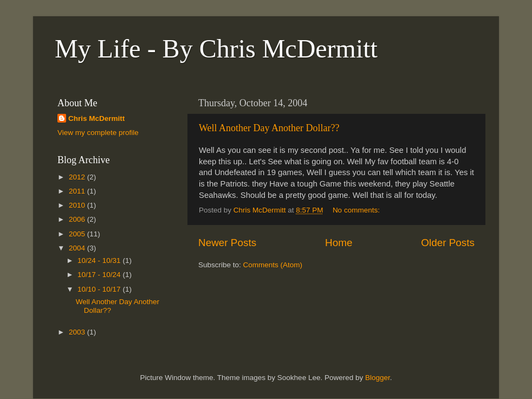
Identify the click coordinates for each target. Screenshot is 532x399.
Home (339, 243)
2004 (78, 248)
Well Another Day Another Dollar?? (269, 128)
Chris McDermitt (96, 118)
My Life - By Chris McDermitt (216, 49)
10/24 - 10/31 (100, 260)
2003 (78, 332)
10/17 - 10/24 (100, 275)
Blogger (378, 378)
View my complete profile (98, 133)
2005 (78, 234)
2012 (78, 177)
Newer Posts (227, 243)
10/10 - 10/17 (100, 289)
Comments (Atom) (273, 265)
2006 (78, 219)
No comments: (357, 210)
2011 (78, 191)
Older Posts (448, 243)
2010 (78, 205)
